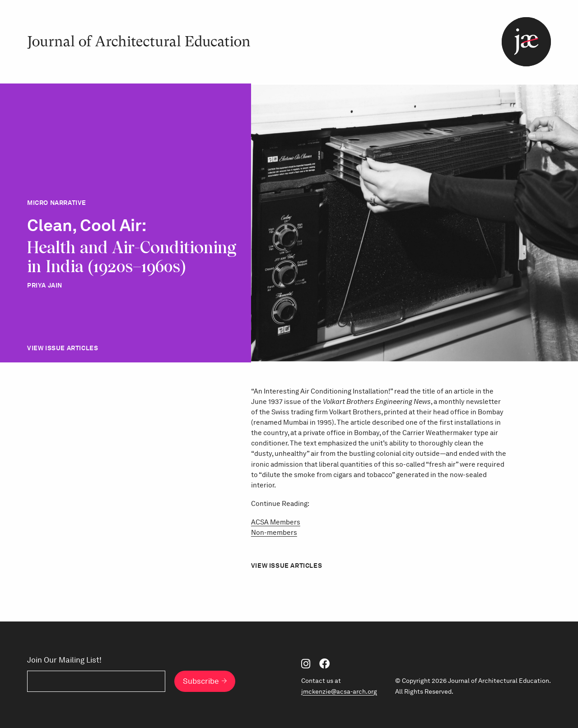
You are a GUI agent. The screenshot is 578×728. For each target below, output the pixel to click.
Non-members (274, 532)
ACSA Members (276, 522)
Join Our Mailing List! (64, 660)
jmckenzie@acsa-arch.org (339, 691)
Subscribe (201, 681)
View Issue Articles (63, 348)
